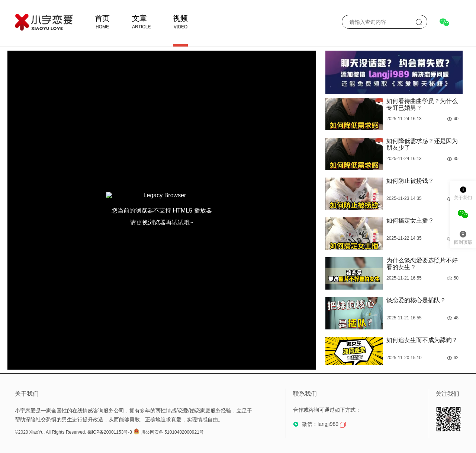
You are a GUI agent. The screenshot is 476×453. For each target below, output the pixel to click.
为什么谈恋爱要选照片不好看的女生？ (422, 264)
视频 (180, 18)
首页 (102, 18)
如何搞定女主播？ (410, 221)
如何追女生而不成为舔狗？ (422, 340)
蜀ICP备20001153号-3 (110, 432)
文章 (139, 18)
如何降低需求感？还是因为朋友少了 (422, 144)
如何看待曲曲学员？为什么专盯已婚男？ (422, 104)
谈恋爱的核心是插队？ (416, 300)
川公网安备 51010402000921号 (169, 432)
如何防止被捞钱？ (410, 181)
